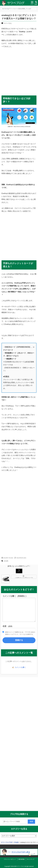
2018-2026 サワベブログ (18, 866)
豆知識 (6, 561)
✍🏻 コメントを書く (19, 667)
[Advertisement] (19, 70)
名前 (8, 626)
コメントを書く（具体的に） (15, 596)
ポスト (19, 571)
